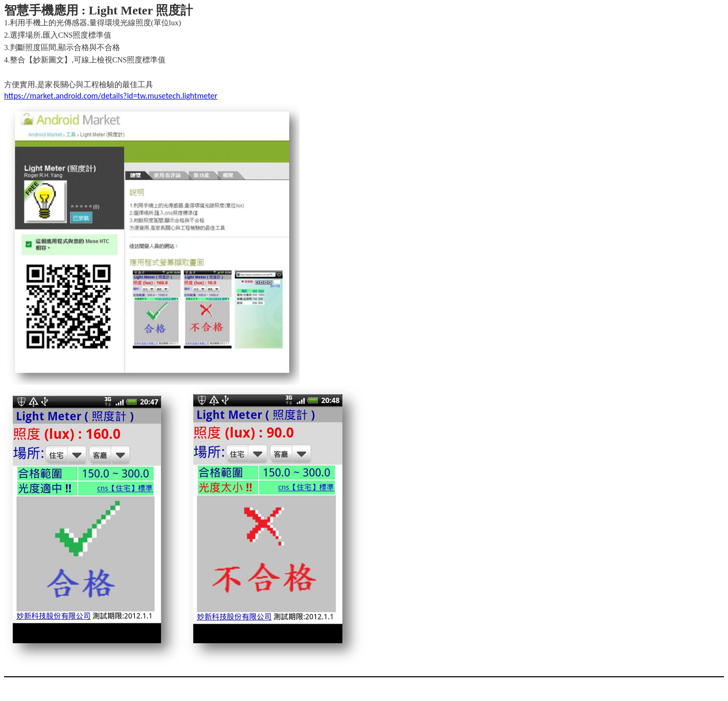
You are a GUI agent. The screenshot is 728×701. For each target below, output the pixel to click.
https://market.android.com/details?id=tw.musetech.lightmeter (111, 96)
